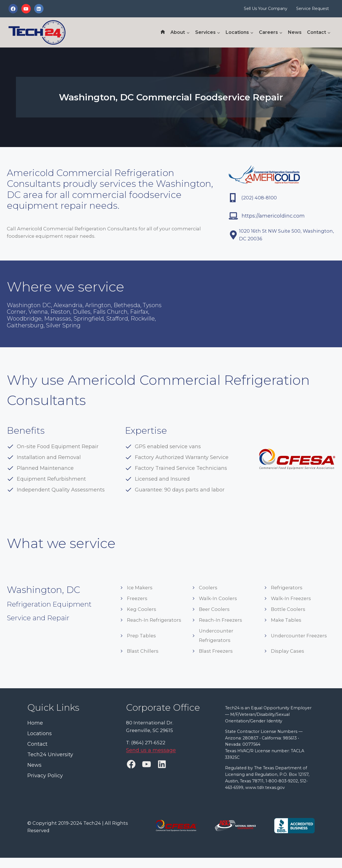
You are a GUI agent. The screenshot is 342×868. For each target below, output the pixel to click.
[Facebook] (13, 9)
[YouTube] (26, 9)
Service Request (313, 9)
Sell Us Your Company (266, 9)
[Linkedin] (39, 9)
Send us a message (151, 753)
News (295, 32)
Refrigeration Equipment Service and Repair (60, 618)
